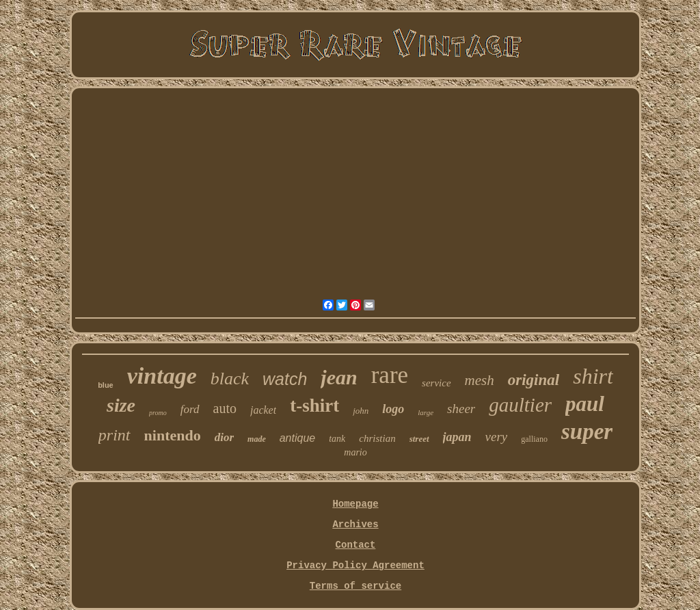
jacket (263, 410)
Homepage (355, 504)
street (419, 439)
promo (158, 413)
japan (457, 437)
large (426, 412)
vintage (162, 376)
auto (225, 408)
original (534, 380)
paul (585, 404)
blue (106, 385)
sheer (461, 409)
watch (285, 379)
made (257, 439)
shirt (593, 376)
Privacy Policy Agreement (355, 566)
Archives (355, 525)
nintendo (173, 435)
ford (190, 409)
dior (224, 437)
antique (298, 438)
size (121, 405)
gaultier (520, 405)
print (115, 435)
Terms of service (355, 586)
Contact (356, 545)
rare (390, 375)
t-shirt (314, 406)
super (587, 432)
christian (377, 438)
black (230, 379)
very (497, 437)
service (436, 383)
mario (355, 452)
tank (337, 439)
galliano (534, 439)
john (361, 411)
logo (393, 409)
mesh (480, 380)
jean (339, 377)
